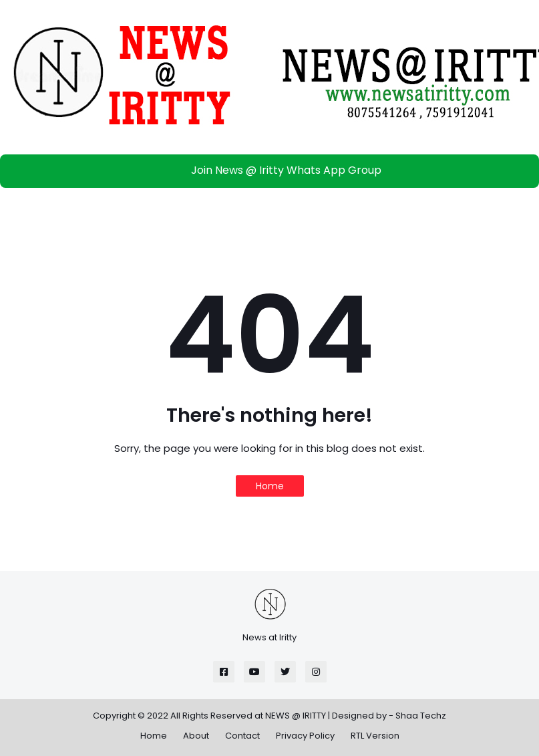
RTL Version (375, 736)
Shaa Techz (421, 716)
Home (270, 486)
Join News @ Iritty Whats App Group (273, 170)
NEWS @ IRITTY (296, 716)
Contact (242, 736)
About (196, 736)
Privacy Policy (305, 736)
